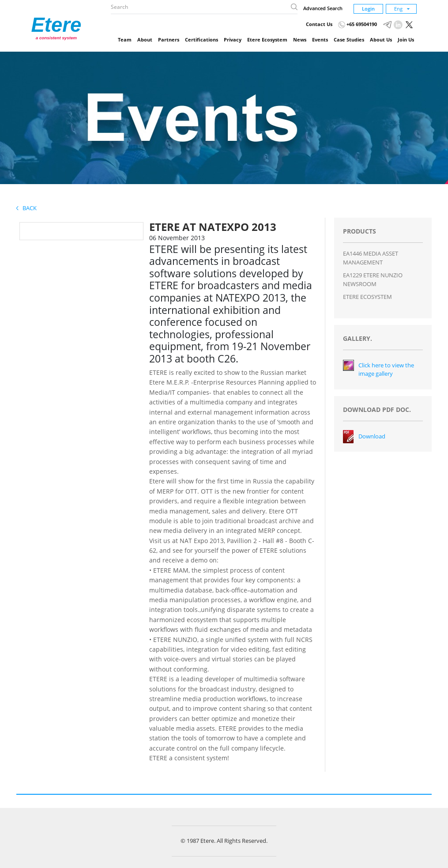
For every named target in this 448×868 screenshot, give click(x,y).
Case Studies (349, 40)
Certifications (201, 40)
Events (320, 40)
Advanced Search (323, 8)
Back (26, 208)
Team (125, 40)
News (300, 40)
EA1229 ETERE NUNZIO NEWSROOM (373, 279)
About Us (381, 40)
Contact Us (319, 24)
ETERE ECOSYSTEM (367, 297)
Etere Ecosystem (267, 40)
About (145, 40)
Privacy (233, 40)
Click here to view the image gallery (386, 370)
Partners (169, 40)
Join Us (406, 40)
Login (368, 9)
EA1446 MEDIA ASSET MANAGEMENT (371, 258)
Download (372, 436)
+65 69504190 (358, 24)
